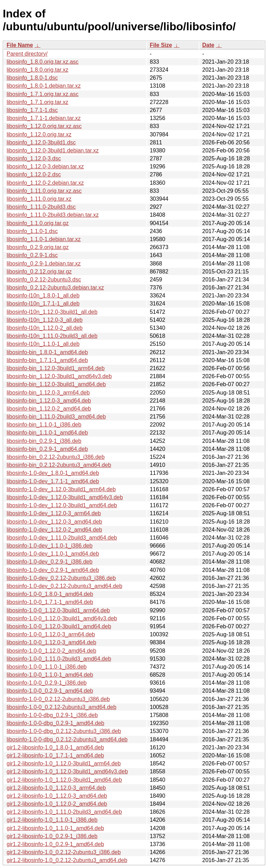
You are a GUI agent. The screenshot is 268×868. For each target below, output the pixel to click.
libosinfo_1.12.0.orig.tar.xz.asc (44, 126)
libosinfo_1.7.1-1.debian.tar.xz (44, 118)
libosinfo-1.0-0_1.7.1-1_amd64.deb (50, 602)
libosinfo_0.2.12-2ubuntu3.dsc (44, 280)
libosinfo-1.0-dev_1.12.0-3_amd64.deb (54, 522)
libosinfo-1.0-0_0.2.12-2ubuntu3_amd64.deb (62, 707)
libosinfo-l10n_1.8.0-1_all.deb (43, 296)
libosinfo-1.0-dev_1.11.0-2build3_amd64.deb (62, 538)
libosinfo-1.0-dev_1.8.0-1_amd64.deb (53, 473)
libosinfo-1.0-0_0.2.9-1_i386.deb (47, 683)
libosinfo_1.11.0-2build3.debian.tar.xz (53, 215)
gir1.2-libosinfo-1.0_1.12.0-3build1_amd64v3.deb (67, 771)
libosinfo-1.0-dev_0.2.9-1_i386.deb (49, 562)
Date (208, 45)
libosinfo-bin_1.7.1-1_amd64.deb (47, 360)
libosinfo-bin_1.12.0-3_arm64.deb (48, 393)
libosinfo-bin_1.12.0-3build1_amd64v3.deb (59, 376)
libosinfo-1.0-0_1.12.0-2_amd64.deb (51, 651)
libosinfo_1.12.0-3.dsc (34, 158)
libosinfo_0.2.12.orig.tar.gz (39, 272)
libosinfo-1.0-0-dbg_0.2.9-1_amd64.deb (55, 723)
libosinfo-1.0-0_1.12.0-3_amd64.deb (51, 642)
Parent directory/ (27, 54)
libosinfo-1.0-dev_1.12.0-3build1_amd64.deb (62, 505)
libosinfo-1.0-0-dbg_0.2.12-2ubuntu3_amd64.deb (67, 739)
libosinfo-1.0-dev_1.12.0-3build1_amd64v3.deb (65, 497)
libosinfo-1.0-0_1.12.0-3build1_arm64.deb (58, 610)
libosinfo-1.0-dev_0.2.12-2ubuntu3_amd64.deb (64, 586)
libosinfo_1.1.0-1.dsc (32, 231)
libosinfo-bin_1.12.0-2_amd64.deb (49, 409)
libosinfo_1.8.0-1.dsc (32, 78)
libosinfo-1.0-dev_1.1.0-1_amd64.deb (53, 554)
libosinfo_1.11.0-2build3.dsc (41, 207)
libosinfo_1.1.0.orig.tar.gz (38, 223)
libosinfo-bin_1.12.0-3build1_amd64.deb (56, 384)
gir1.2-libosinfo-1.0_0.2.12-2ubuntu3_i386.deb (64, 852)
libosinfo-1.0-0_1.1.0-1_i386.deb (47, 667)
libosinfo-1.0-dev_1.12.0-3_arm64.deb (54, 513)
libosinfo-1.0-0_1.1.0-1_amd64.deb (50, 675)
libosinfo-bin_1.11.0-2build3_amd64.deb (56, 417)
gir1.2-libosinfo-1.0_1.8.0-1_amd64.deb (55, 747)
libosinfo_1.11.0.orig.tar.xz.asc (44, 191)
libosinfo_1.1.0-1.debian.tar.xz (44, 239)
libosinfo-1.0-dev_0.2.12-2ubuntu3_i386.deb (61, 578)
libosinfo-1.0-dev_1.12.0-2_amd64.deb (54, 530)
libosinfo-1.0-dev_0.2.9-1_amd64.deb (53, 570)
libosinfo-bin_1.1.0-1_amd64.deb (47, 433)
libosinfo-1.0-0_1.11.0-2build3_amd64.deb (59, 659)
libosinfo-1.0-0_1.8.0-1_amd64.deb (50, 594)
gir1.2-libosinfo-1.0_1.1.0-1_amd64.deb (55, 828)
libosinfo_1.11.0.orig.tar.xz (39, 199)
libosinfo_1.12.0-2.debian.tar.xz (45, 183)
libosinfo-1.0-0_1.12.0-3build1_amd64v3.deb (62, 618)
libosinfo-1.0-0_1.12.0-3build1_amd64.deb (59, 626)
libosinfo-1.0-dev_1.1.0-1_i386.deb (49, 546)
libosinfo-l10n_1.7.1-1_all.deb (43, 304)
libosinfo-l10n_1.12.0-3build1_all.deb (52, 312)
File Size (161, 45)
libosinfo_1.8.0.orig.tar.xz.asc (43, 62)
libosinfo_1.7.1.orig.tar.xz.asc (43, 94)
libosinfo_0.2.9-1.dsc (32, 255)
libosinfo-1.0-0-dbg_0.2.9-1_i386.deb (52, 715)
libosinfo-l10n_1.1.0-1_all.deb (43, 344)
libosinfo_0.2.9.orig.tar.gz (38, 247)
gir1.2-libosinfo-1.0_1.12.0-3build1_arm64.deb (64, 763)
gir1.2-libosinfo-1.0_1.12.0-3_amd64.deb (57, 796)
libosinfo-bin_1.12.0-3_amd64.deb (49, 401)
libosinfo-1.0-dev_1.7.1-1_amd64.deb (53, 481)
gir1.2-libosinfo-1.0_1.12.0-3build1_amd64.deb (64, 780)
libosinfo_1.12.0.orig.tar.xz (39, 134)
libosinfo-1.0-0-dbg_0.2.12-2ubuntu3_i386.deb (64, 731)
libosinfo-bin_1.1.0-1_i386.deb (44, 425)
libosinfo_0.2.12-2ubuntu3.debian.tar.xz (55, 288)
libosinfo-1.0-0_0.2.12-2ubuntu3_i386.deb (58, 699)
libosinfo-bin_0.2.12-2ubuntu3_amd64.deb (59, 465)
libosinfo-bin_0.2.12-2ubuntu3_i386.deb (56, 457)
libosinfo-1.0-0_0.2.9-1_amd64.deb (50, 691)
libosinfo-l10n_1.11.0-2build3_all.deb (52, 336)
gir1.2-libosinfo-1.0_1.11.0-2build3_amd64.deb (64, 812)
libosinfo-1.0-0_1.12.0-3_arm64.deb (51, 634)
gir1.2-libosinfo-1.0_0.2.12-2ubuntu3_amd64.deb (67, 860)
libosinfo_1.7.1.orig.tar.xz (37, 102)
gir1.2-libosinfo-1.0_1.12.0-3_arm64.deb (56, 788)
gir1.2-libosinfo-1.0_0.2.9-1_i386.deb (52, 836)
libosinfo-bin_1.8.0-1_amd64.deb (47, 352)
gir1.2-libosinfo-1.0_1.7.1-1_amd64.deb (55, 755)
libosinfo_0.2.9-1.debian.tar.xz (44, 264)
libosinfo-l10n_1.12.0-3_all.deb (45, 320)
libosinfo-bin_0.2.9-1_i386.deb (44, 441)
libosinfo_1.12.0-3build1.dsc (41, 142)
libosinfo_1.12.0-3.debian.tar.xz (45, 166)
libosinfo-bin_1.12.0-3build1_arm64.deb (56, 368)
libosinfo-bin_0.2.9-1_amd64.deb (47, 449)
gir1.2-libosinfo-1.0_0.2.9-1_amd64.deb (55, 844)
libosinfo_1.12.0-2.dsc (34, 174)
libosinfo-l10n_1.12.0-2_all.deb (45, 328)
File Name (20, 45)
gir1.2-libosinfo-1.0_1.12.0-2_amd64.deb (57, 804)
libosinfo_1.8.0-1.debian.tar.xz (44, 86)
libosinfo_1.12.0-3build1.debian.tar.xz (53, 150)
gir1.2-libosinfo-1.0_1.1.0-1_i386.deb (52, 820)
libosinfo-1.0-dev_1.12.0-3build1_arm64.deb (61, 489)
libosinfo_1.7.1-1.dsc (32, 110)
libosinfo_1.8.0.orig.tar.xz (37, 70)
